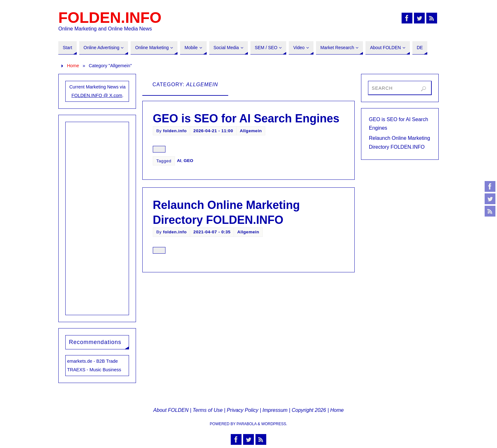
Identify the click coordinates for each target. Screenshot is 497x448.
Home (73, 66)
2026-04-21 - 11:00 (213, 131)
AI (179, 161)
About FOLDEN (171, 410)
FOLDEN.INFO (110, 18)
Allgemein (251, 131)
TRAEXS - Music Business (94, 370)
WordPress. (274, 424)
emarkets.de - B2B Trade (93, 361)
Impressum (275, 410)
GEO (188, 161)
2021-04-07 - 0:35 (212, 232)
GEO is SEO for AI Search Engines (246, 118)
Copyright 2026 (309, 410)
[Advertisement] (97, 217)
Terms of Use (208, 410)
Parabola (246, 424)
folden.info (175, 131)
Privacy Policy (242, 410)
